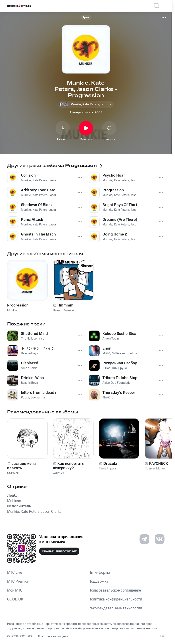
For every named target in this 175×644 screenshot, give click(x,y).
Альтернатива (80, 113)
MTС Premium (19, 581)
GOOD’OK (15, 599)
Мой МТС (15, 590)
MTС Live (15, 573)
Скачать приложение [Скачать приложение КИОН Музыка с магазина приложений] (59, 551)
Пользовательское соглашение (115, 590)
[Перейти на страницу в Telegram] (144, 539)
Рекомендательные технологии (115, 608)
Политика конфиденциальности (115, 599)
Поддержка (98, 581)
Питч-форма (99, 573)
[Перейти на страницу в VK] (160, 539)
